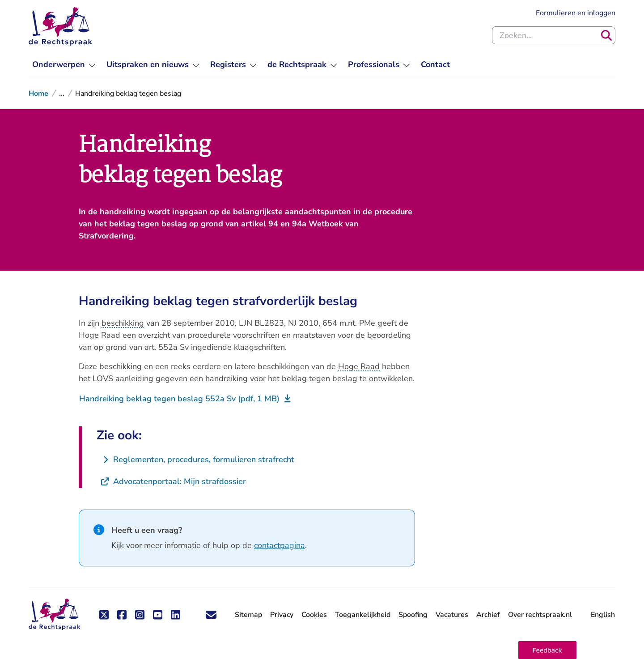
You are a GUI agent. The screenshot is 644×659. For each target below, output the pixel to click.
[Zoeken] (606, 35)
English (603, 615)
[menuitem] (64, 65)
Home (38, 94)
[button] (547, 650)
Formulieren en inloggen (576, 13)
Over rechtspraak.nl (540, 615)
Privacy (282, 615)
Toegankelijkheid (363, 615)
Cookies (314, 615)
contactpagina (280, 545)
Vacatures (452, 615)
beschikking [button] (123, 323)
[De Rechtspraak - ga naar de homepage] (55, 614)
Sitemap (248, 615)
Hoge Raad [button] (359, 366)
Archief (488, 615)
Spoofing (413, 615)
